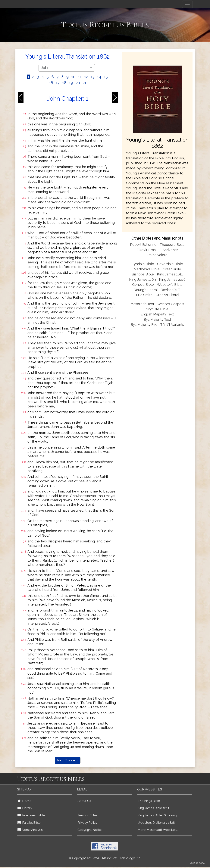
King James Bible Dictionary (158, 815)
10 (73, 77)
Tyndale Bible (143, 264)
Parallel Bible (29, 823)
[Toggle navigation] (187, 4)
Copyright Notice (90, 830)
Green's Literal (167, 295)
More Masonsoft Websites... (158, 830)
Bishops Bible (143, 274)
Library (25, 808)
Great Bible (172, 269)
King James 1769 (143, 279)
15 (106, 77)
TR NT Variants (172, 325)
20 (78, 83)
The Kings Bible (149, 801)
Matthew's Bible (147, 269)
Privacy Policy (87, 823)
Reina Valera (157, 255)
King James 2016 (172, 279)
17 (58, 83)
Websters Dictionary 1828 (156, 823)
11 (80, 77)
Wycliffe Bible (157, 309)
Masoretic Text (142, 304)
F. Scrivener (169, 250)
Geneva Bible (143, 285)
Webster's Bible (170, 285)
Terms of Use (87, 815)
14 (99, 77)
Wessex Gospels (171, 304)
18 (64, 83)
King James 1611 (170, 274)
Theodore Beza (172, 245)
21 (85, 83)
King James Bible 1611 (153, 808)
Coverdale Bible (170, 264)
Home (24, 801)
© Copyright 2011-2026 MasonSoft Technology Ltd (105, 858)
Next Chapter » (68, 760)
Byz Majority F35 (144, 325)
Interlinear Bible (31, 815)
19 (71, 83)
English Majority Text (157, 314)
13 (93, 77)
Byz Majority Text (157, 319)
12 (86, 77)
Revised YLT (171, 290)
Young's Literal (146, 290)
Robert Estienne (143, 245)
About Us (84, 801)
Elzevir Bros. (146, 250)
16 (51, 83)
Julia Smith (144, 295)
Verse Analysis (30, 830)
